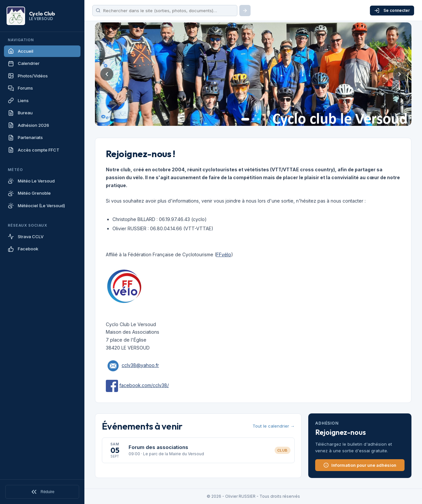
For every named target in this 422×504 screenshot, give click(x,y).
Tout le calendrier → (274, 426)
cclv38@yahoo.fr (140, 365)
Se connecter (392, 11)
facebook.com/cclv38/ (144, 385)
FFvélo (224, 254)
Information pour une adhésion (360, 465)
